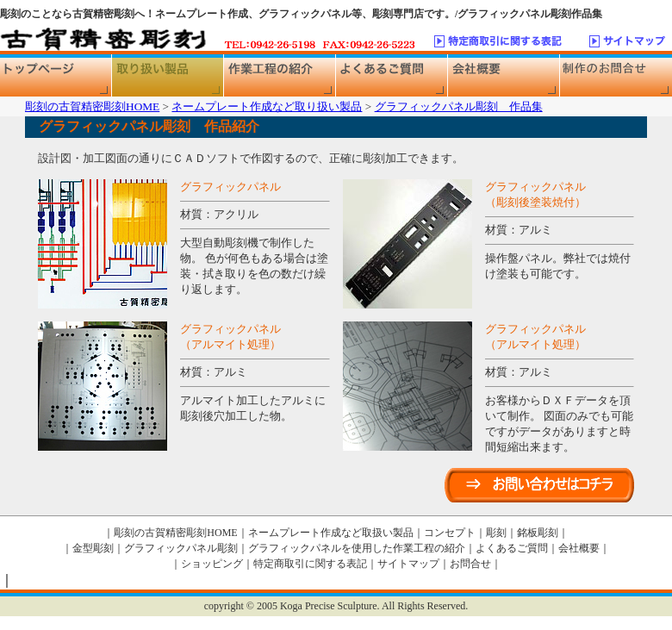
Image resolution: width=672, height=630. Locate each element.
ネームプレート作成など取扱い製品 (331, 533)
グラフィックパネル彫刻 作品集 (459, 106)
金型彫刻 (93, 548)
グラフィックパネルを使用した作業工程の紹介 (357, 548)
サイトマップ (408, 564)
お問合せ (470, 564)
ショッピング (212, 564)
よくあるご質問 (512, 548)
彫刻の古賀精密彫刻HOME (92, 106)
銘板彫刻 (538, 533)
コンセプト (450, 533)
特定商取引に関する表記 (310, 564)
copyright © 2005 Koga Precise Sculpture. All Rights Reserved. (336, 606)
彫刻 (496, 533)
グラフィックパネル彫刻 (181, 548)
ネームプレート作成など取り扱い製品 (267, 106)
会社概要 (579, 548)
